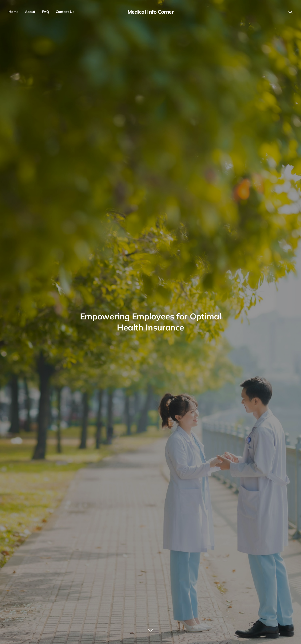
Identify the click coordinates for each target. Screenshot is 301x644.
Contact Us (65, 12)
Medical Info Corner (151, 12)
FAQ (46, 12)
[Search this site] (290, 12)
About (30, 12)
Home (13, 12)
